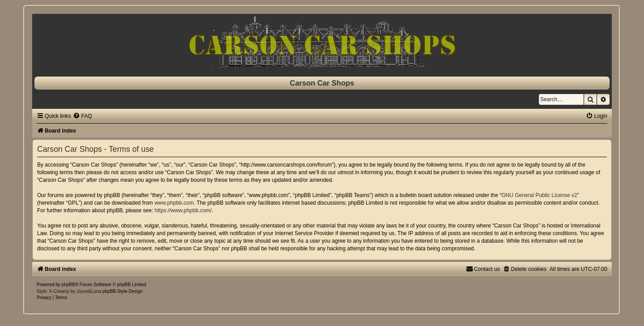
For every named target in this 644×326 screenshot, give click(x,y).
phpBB (68, 285)
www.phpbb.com (174, 203)
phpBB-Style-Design (123, 291)
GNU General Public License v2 (539, 195)
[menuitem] (82, 116)
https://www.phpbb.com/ (183, 210)
